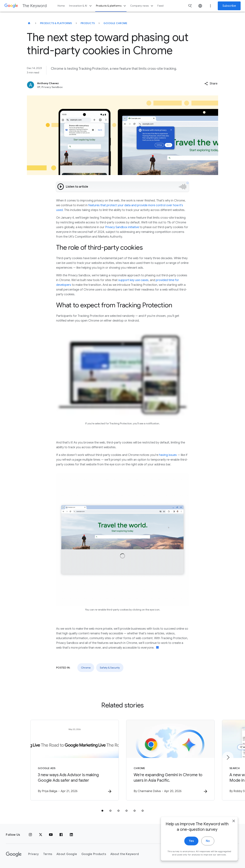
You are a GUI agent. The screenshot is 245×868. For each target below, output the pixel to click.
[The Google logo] (14, 854)
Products (88, 23)
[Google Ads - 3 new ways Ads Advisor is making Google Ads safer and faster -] (75, 760)
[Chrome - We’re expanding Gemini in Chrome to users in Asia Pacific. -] (170, 760)
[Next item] (228, 757)
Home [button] (61, 6)
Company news (142, 6)
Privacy (33, 854)
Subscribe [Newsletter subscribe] (229, 6)
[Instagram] (30, 835)
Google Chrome (115, 23)
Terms (48, 854)
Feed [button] (160, 6)
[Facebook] (61, 835)
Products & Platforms (56, 23)
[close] (234, 822)
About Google (67, 854)
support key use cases (133, 280)
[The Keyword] (29, 23)
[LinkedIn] (71, 835)
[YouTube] (51, 835)
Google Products (94, 854)
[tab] (102, 811)
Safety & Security (110, 668)
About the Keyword (125, 854)
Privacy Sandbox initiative (122, 227)
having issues (168, 455)
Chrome (86, 668)
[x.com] (41, 835)
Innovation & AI (81, 6)
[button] (211, 84)
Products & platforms (111, 6)
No (208, 842)
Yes (191, 842)
